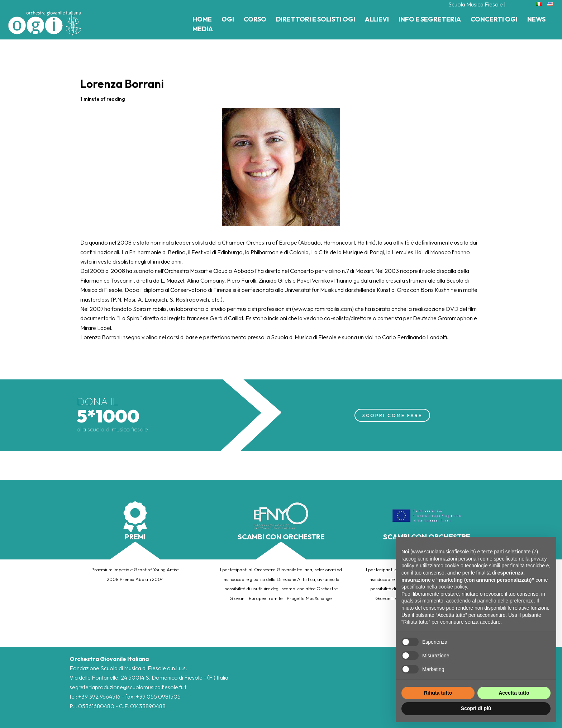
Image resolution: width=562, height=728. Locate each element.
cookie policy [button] (453, 587)
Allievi (377, 19)
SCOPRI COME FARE (392, 415)
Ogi (228, 19)
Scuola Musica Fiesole (475, 4)
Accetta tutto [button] (514, 693)
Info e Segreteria (430, 19)
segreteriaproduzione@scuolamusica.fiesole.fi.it (128, 687)
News (536, 19)
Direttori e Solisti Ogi (316, 19)
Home (202, 19)
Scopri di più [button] (476, 708)
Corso (255, 19)
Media (203, 29)
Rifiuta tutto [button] (438, 693)
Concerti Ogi (494, 19)
